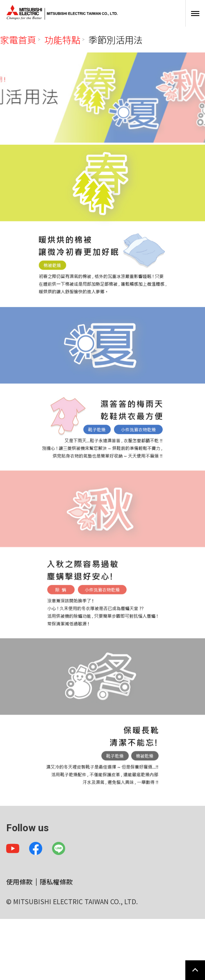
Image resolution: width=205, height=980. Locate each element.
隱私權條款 (56, 882)
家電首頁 (18, 39)
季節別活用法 (116, 39)
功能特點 (62, 39)
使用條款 (19, 882)
